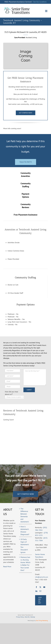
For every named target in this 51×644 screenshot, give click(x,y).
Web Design (31, 620)
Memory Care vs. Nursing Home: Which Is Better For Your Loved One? (25, 564)
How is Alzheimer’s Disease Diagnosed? (25, 530)
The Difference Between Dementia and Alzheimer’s (25, 515)
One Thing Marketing (42, 620)
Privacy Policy (20, 617)
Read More (7, 566)
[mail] (40, 591)
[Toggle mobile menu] (46, 11)
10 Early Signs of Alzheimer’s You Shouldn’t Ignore (25, 546)
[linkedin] (36, 591)
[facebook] (36, 587)
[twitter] (40, 587)
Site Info (27, 617)
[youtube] (44, 587)
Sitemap (33, 617)
